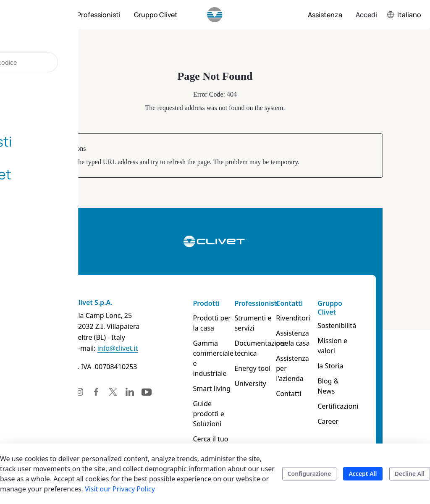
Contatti (307, 303)
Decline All (410, 474)
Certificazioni (367, 386)
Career (357, 401)
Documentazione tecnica (264, 348)
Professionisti (261, 303)
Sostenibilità (366, 325)
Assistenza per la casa (316, 338)
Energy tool (257, 368)
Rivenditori (310, 318)
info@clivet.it (77, 348)
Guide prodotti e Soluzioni (209, 399)
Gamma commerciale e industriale (209, 353)
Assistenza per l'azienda (316, 363)
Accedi (366, 15)
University (255, 383)
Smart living (205, 378)
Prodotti (199, 303)
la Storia (359, 356)
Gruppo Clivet (359, 308)
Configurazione (309, 474)
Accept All (363, 474)
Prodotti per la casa (209, 323)
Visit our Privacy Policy (120, 489)
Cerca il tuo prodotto (204, 424)
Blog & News (366, 371)
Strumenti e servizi (258, 323)
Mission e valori (371, 341)
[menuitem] (50, 15)
